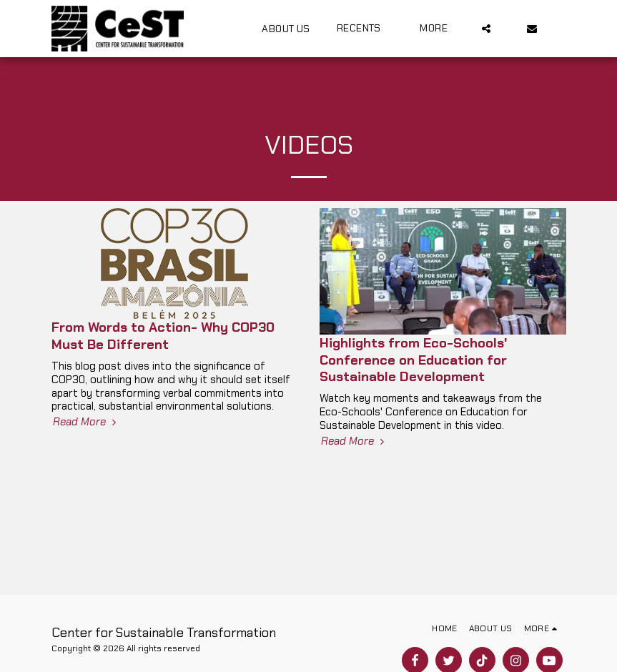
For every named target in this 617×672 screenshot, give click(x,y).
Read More (86, 422)
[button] (365, 28)
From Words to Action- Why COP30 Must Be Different (163, 335)
